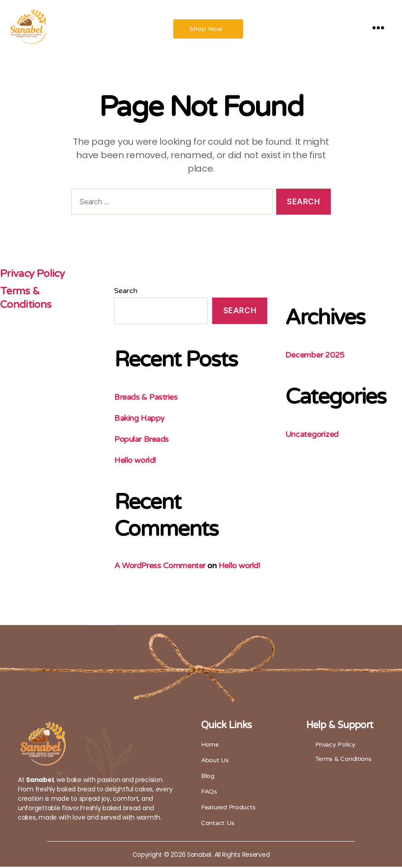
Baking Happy (140, 419)
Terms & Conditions (26, 299)
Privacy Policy (34, 275)
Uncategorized (312, 436)
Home (210, 746)
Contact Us (218, 824)
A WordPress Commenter (160, 567)
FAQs (209, 793)
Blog (208, 777)
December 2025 (315, 357)
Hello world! (135, 462)
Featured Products (228, 809)
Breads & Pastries (146, 398)
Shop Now (206, 30)
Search (126, 293)
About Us (215, 762)
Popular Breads (142, 440)
